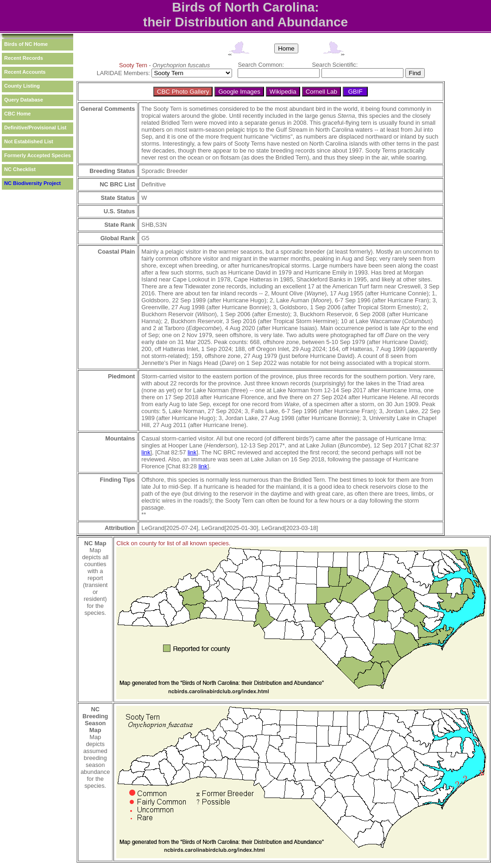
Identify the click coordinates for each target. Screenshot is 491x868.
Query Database (24, 100)
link (146, 452)
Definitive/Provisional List (35, 128)
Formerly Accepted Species (38, 155)
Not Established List (29, 141)
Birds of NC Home (26, 44)
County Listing (22, 86)
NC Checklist (20, 169)
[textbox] (279, 73)
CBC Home (17, 114)
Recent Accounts (25, 72)
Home (286, 48)
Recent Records (24, 58)
